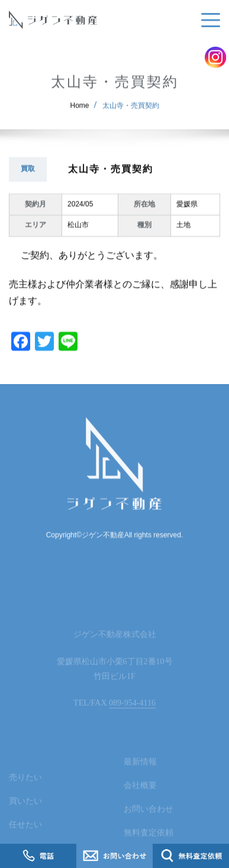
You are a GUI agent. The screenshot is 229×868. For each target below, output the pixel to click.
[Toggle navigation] (208, 20)
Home (80, 112)
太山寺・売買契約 (131, 112)
